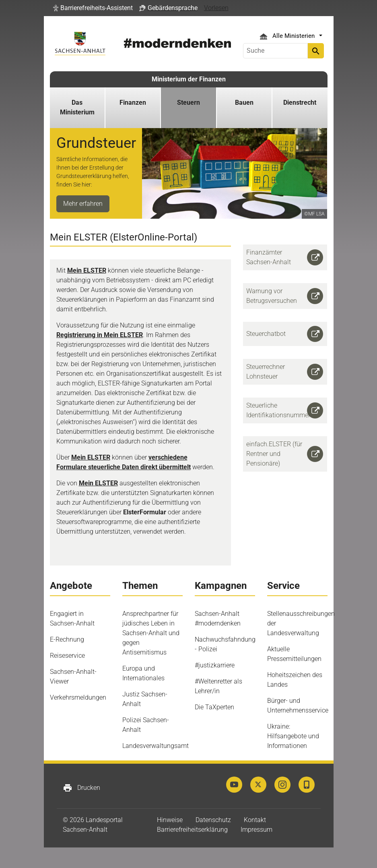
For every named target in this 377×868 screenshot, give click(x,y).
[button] (93, 8)
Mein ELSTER (87, 270)
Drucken (81, 788)
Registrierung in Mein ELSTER (100, 335)
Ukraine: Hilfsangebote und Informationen (293, 736)
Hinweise (170, 820)
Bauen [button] (244, 103)
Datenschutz (213, 820)
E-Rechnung (67, 639)
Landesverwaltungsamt (156, 746)
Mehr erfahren (83, 204)
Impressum (256, 830)
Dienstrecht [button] (300, 103)
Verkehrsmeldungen (78, 697)
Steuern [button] (188, 103)
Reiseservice (67, 656)
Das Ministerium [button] (77, 107)
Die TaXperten (214, 707)
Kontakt (255, 820)
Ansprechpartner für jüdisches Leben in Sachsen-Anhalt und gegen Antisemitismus (151, 633)
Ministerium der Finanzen (189, 79)
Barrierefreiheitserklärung (192, 830)
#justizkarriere (215, 665)
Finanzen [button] (133, 103)
